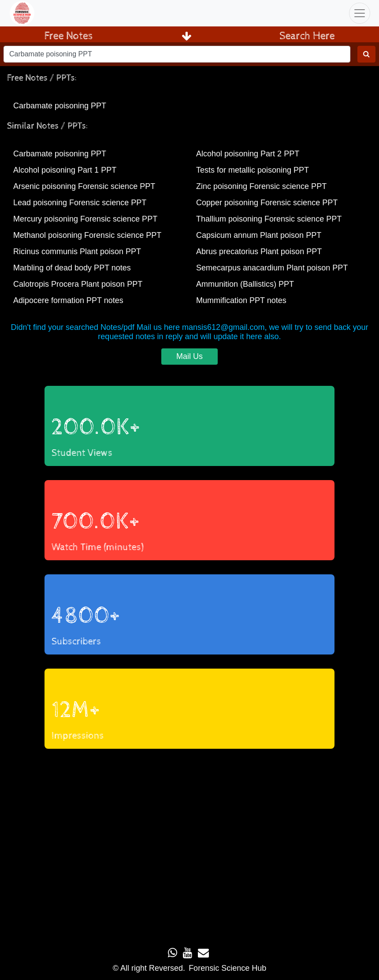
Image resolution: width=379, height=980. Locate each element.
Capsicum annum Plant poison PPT (259, 235)
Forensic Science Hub (227, 968)
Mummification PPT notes (241, 300)
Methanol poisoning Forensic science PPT (87, 235)
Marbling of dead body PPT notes (72, 268)
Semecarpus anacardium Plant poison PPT (272, 268)
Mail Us (189, 356)
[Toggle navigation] (360, 13)
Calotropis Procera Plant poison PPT (78, 284)
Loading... (189, 844)
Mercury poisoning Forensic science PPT (85, 219)
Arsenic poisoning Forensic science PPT (84, 186)
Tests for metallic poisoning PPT (253, 170)
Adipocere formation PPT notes (68, 300)
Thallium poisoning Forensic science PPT (269, 219)
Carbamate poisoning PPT (60, 106)
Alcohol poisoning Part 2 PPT (248, 154)
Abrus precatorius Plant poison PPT (259, 251)
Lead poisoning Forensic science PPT (80, 203)
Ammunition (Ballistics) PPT (245, 284)
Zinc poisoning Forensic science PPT (261, 186)
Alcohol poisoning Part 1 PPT (65, 170)
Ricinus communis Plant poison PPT (77, 251)
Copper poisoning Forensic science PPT (267, 203)
